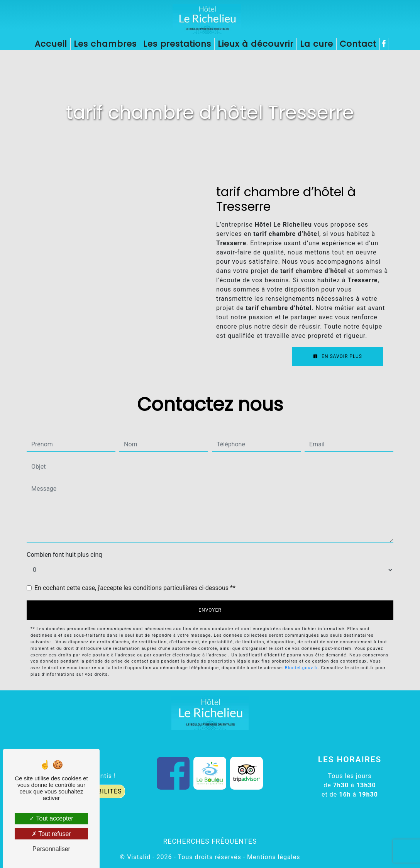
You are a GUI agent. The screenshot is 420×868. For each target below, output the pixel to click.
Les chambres (105, 44)
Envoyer (210, 610)
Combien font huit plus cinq (64, 555)
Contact (358, 44)
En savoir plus (338, 356)
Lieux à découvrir (256, 44)
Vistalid (139, 857)
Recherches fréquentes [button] (210, 841)
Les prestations (177, 44)
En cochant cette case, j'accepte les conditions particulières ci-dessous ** (135, 588)
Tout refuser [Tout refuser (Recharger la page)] (51, 834)
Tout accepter (51, 818)
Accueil (51, 44)
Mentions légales (273, 857)
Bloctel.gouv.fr (301, 668)
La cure (317, 44)
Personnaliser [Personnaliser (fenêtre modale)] (51, 849)
